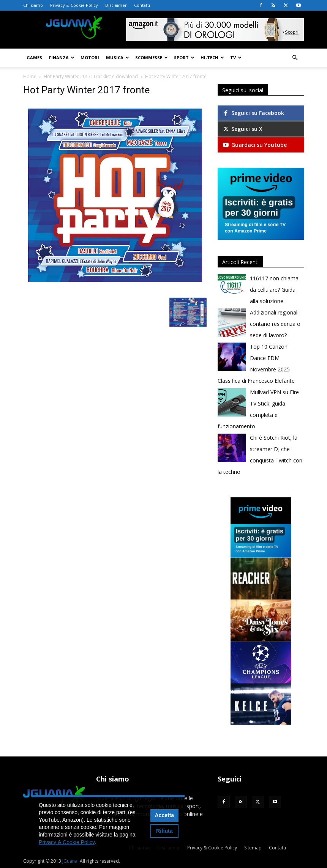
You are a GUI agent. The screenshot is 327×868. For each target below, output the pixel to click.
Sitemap (253, 848)
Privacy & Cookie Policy (74, 5)
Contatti (142, 5)
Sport (184, 57)
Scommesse (152, 57)
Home (30, 76)
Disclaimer (116, 5)
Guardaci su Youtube (254, 145)
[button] (295, 58)
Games (34, 57)
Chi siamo (33, 5)
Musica (118, 57)
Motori (90, 57)
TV (236, 57)
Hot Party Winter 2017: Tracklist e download (91, 76)
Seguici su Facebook (253, 113)
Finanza (62, 57)
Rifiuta (164, 831)
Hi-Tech (212, 57)
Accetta (165, 815)
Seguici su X (242, 129)
